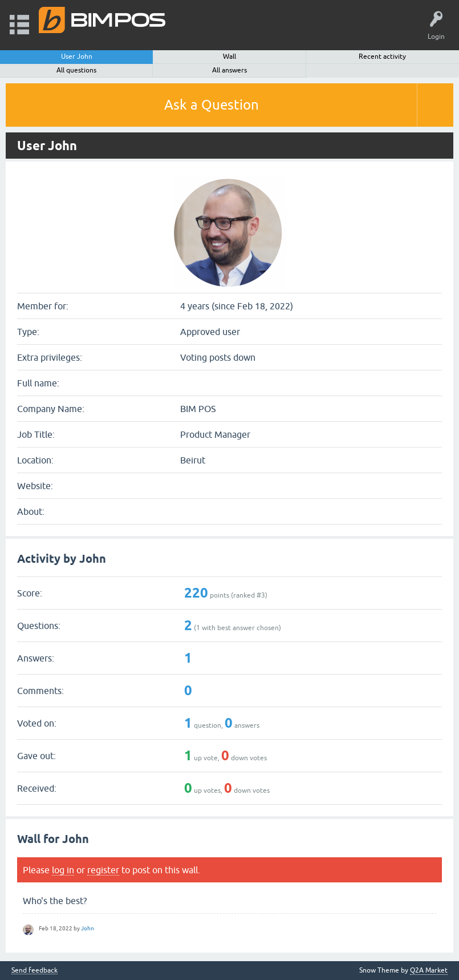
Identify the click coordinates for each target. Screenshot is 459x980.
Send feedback (34, 971)
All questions (76, 70)
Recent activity (382, 57)
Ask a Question (212, 105)
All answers (230, 70)
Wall (230, 57)
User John (77, 57)
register (103, 870)
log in (63, 870)
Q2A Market (429, 970)
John (88, 928)
